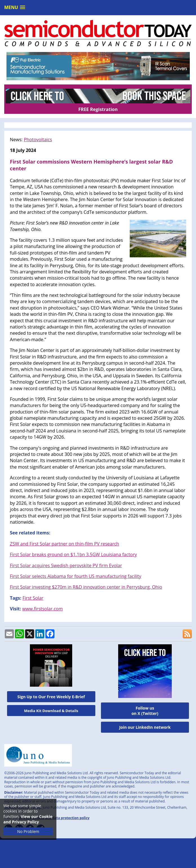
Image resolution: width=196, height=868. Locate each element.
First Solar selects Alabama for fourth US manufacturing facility (76, 576)
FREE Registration (98, 109)
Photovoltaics (38, 140)
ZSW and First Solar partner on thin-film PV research (64, 544)
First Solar (33, 598)
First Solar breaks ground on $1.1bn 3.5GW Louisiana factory (73, 554)
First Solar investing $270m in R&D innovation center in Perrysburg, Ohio (86, 587)
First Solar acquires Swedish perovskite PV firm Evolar (66, 565)
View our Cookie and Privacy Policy (28, 819)
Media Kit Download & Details (51, 711)
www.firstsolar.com (43, 609)
